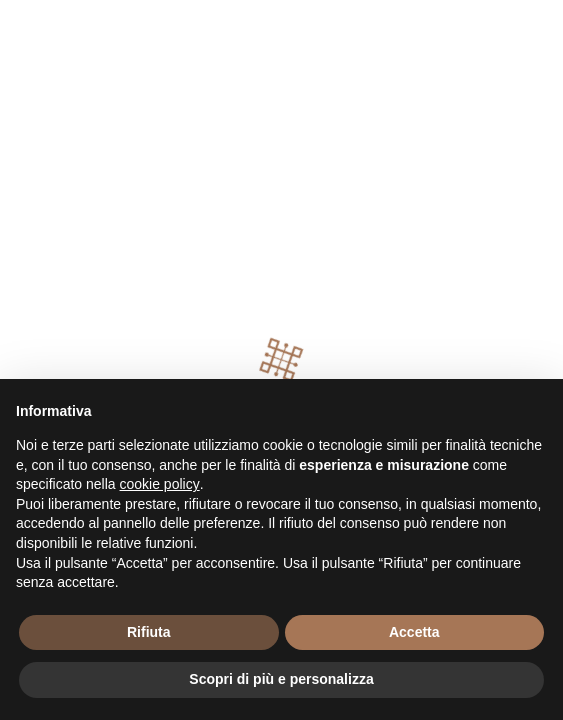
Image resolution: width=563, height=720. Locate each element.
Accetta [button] (414, 632)
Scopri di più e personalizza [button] (281, 679)
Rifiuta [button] (149, 632)
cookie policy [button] (160, 484)
